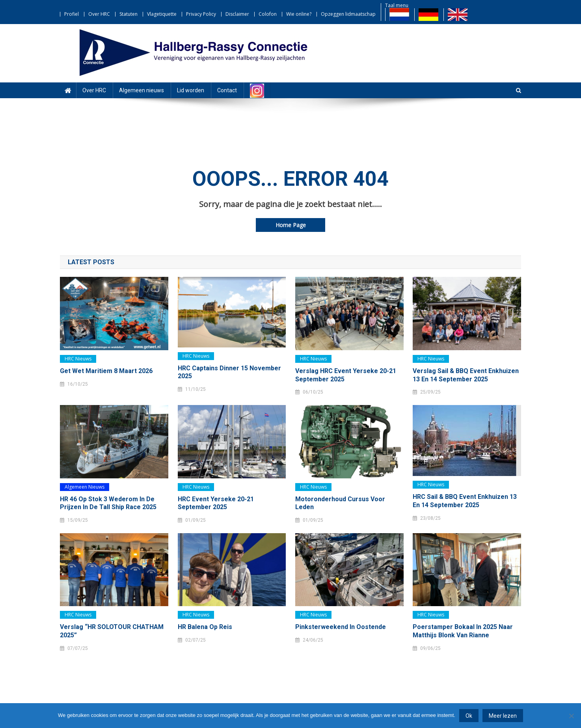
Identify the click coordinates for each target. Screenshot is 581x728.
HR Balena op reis (205, 627)
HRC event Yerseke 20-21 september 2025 (216, 503)
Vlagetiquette (162, 14)
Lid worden (191, 90)
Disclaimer (237, 14)
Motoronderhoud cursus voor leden (340, 503)
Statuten (128, 14)
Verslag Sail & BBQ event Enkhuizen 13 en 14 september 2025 (466, 375)
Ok (469, 716)
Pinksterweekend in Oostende (341, 627)
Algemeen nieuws (142, 90)
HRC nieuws (78, 359)
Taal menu (397, 5)
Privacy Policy (201, 14)
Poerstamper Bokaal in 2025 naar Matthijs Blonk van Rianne (463, 631)
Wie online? (299, 14)
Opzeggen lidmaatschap (348, 14)
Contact (227, 90)
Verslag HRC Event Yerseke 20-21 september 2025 (346, 375)
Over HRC (99, 14)
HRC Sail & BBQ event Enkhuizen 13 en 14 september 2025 (465, 501)
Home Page (291, 225)
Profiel (72, 14)
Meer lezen (503, 716)
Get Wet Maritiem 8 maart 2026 (106, 371)
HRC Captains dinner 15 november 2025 (229, 372)
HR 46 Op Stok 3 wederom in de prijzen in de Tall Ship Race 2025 (108, 503)
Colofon (268, 14)
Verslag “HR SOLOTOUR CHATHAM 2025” (112, 631)
